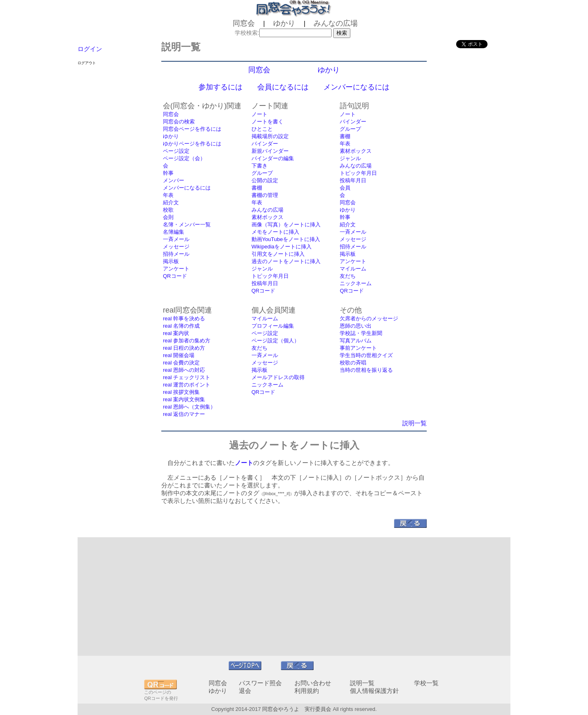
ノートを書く (267, 122)
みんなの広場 (267, 210)
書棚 (257, 188)
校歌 (168, 210)
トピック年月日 (270, 276)
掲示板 (171, 261)
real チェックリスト (187, 377)
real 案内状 (176, 333)
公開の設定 (265, 180)
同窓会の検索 (179, 122)
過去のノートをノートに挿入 (286, 261)
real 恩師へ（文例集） (189, 407)
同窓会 (259, 70)
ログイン (90, 49)
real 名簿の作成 (181, 326)
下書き (259, 166)
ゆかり (329, 70)
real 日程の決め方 (184, 348)
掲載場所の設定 (270, 136)
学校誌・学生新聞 (361, 333)
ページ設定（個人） (275, 341)
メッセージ (176, 247)
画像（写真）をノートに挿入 (286, 225)
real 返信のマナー (184, 414)
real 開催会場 (179, 355)
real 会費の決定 (181, 363)
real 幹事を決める (184, 318)
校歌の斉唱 (353, 363)
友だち (348, 276)
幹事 (168, 173)
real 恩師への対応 (184, 370)
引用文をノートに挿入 (278, 254)
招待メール (176, 254)
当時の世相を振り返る (366, 370)
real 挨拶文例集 (181, 392)
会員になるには (283, 87)
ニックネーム (356, 283)
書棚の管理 (265, 195)
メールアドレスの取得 (278, 377)
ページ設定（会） (184, 158)
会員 (345, 188)
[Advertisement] (294, 597)
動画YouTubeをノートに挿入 (286, 239)
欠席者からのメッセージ (369, 318)
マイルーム (353, 269)
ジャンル (262, 269)
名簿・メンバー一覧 (187, 225)
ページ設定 (176, 151)
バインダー (265, 144)
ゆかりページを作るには (192, 144)
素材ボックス (267, 217)
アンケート (176, 269)
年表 (168, 195)
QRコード (175, 276)
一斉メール (176, 239)
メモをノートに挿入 (275, 232)
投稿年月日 (265, 283)
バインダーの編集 (273, 158)
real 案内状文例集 (184, 399)
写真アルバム (356, 341)
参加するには (220, 87)
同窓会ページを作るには (192, 129)
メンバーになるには (356, 87)
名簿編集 (174, 232)
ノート (259, 114)
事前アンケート (358, 348)
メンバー (174, 180)
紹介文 (171, 202)
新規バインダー (270, 151)
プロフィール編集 (273, 326)
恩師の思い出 (356, 326)
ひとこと (262, 129)
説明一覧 (414, 423)
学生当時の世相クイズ (366, 355)
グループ (262, 173)
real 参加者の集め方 (187, 341)
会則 (168, 217)
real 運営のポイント (187, 385)
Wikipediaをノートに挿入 (282, 247)
